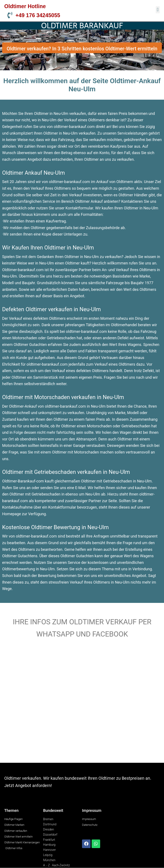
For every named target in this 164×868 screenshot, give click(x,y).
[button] (158, 10)
